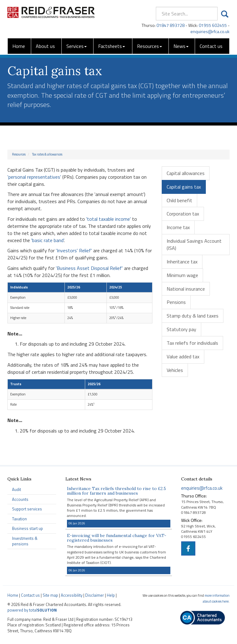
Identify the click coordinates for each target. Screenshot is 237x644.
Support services (27, 509)
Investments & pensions (25, 541)
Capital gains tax (184, 187)
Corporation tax (183, 214)
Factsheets (112, 46)
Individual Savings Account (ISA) (194, 244)
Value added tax (183, 356)
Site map (50, 595)
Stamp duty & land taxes (193, 316)
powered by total (32, 610)
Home (19, 46)
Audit (17, 489)
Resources (150, 46)
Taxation (19, 519)
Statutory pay (181, 329)
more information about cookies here (216, 598)
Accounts (20, 499)
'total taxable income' (108, 219)
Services (77, 46)
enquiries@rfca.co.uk (210, 31)
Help (111, 595)
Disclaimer (95, 595)
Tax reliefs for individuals (192, 343)
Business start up (27, 528)
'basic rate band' (48, 240)
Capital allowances (186, 173)
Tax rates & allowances (47, 154)
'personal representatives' (34, 177)
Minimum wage (182, 275)
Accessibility (72, 595)
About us (45, 46)
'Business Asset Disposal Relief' (89, 268)
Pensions (176, 302)
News (181, 46)
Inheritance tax (182, 262)
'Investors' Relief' (74, 250)
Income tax (178, 227)
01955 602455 (213, 25)
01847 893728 (170, 25)
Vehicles (175, 370)
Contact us (211, 46)
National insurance (186, 289)
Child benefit (179, 200)
